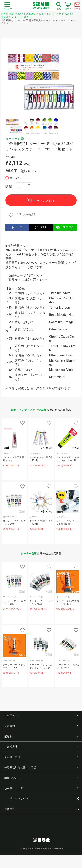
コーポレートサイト (42, 798)
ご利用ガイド (41, 716)
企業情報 (42, 809)
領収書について (41, 788)
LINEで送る (65, 227)
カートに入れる (41, 200)
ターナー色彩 (15, 139)
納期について (41, 778)
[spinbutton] (24, 187)
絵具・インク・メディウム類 (29, 410)
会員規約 (41, 726)
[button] (29, 185)
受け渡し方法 (41, 757)
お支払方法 (41, 747)
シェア (17, 227)
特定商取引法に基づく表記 (41, 767)
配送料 (41, 736)
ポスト (41, 227)
